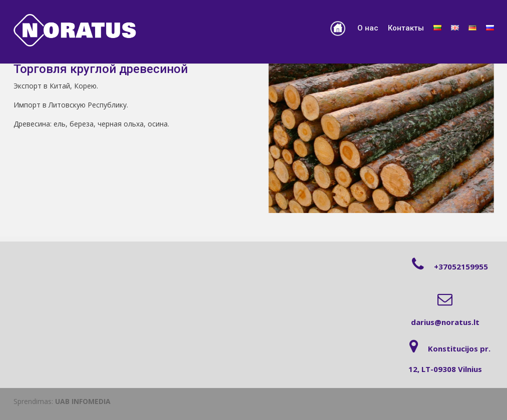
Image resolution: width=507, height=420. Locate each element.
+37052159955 (461, 266)
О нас (368, 28)
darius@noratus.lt (445, 322)
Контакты (406, 28)
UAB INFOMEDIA (83, 401)
